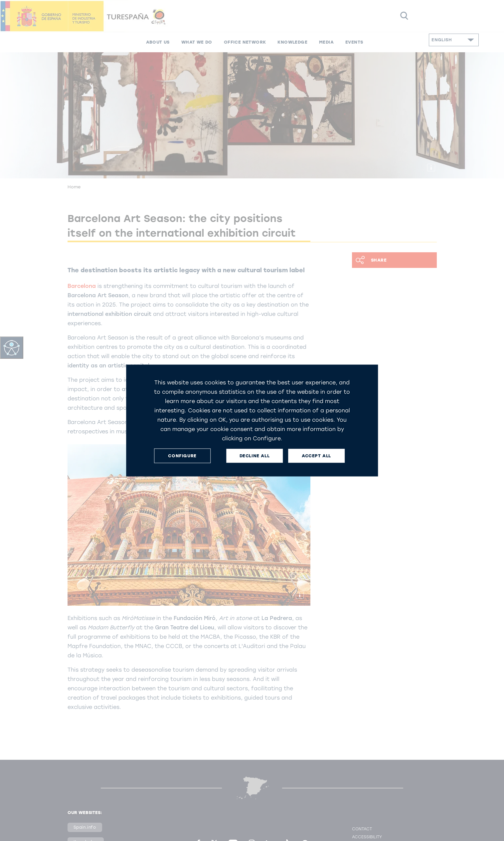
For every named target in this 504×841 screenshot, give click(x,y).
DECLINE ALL (255, 456)
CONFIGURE (182, 456)
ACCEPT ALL (316, 456)
